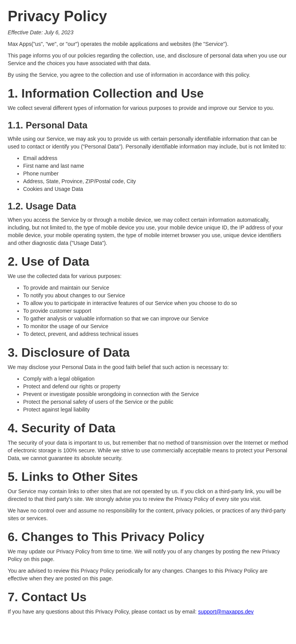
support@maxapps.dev (226, 612)
